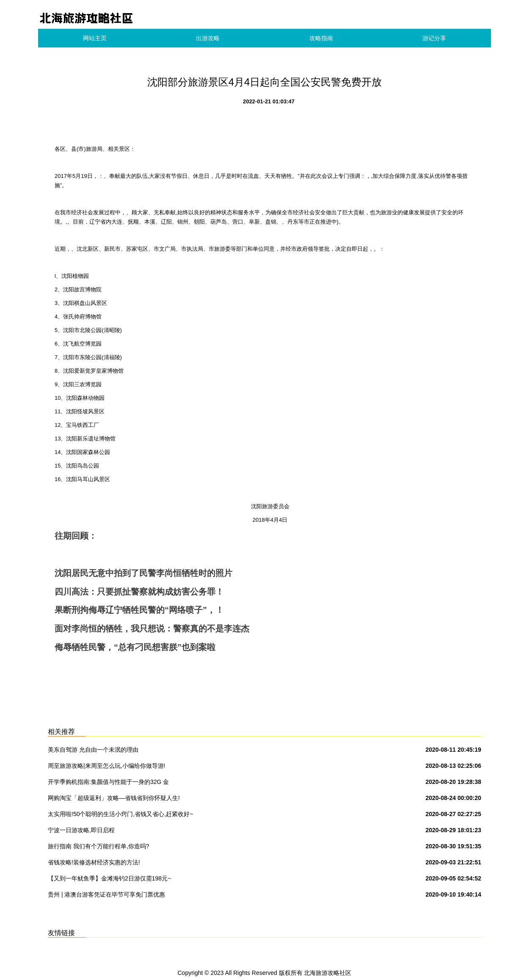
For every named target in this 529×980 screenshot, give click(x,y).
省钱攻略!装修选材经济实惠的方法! (94, 862)
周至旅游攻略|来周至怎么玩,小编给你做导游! (106, 766)
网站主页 (95, 38)
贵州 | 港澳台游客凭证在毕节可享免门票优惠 (106, 894)
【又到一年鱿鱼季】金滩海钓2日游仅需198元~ (109, 878)
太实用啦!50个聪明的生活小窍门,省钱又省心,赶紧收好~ (120, 814)
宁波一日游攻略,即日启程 (81, 830)
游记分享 (434, 38)
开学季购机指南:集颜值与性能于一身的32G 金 (108, 782)
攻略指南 (321, 38)
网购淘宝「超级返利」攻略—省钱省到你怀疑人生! (114, 798)
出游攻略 (208, 38)
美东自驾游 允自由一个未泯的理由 (93, 750)
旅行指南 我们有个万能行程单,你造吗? (99, 846)
